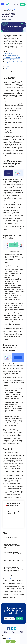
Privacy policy (6, 632)
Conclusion (8, 66)
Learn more (9, 639)
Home (3, 9)
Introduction (8, 54)
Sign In (16, 4)
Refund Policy (22, 632)
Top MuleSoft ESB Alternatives (14, 60)
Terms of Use (14, 632)
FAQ (6, 68)
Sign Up (23, 4)
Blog (8, 9)
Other (13, 9)
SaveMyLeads (11, 579)
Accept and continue (11, 642)
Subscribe (20, 619)
